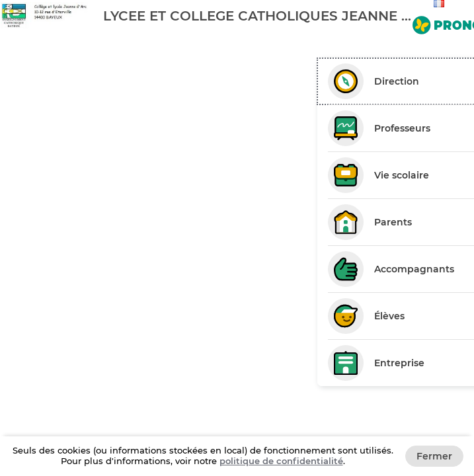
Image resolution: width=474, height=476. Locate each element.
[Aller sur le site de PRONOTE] (441, 22)
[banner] (237, 16)
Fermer (434, 456)
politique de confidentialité (281, 461)
